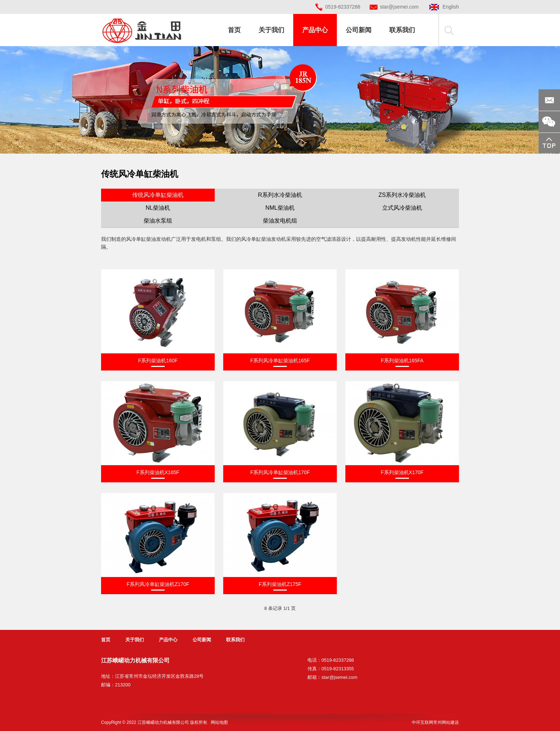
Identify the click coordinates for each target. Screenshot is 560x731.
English (444, 7)
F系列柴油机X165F (158, 472)
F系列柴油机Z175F (280, 584)
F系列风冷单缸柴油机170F (280, 472)
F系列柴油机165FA (402, 360)
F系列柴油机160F (158, 360)
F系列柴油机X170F (402, 472)
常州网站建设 (446, 722)
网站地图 (219, 722)
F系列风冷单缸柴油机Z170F (158, 584)
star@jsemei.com (399, 7)
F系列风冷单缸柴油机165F (280, 360)
